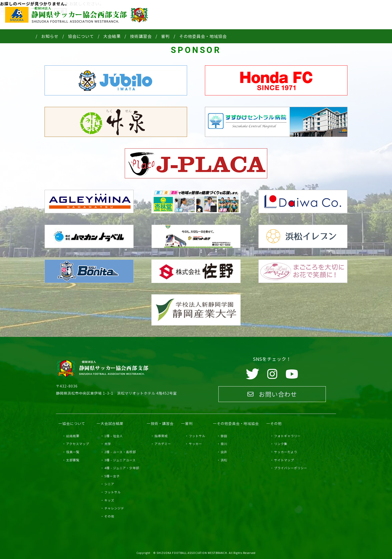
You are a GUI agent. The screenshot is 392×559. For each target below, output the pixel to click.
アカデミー (163, 444)
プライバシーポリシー (291, 468)
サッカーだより (286, 452)
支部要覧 (73, 460)
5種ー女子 (112, 476)
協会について (81, 36)
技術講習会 (141, 36)
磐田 (224, 436)
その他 (109, 516)
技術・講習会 (162, 423)
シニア (109, 484)
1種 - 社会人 (114, 436)
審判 (165, 36)
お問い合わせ (272, 394)
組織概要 (73, 436)
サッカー (195, 444)
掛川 (224, 444)
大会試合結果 (112, 423)
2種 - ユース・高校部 (120, 452)
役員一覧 (73, 452)
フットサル (113, 492)
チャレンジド (114, 508)
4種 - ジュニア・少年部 (122, 468)
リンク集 (281, 444)
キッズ (109, 500)
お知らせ (50, 36)
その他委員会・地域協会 (203, 36)
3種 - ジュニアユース (120, 460)
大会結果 (112, 36)
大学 (108, 444)
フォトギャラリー (287, 436)
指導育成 (161, 436)
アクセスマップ (78, 444)
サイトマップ (284, 460)
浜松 (224, 460)
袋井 (224, 452)
